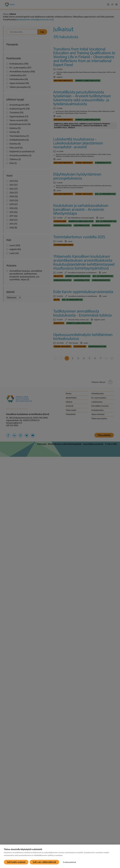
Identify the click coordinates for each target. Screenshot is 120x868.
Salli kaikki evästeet (16, 862)
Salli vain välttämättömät (44, 862)
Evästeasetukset (69, 862)
